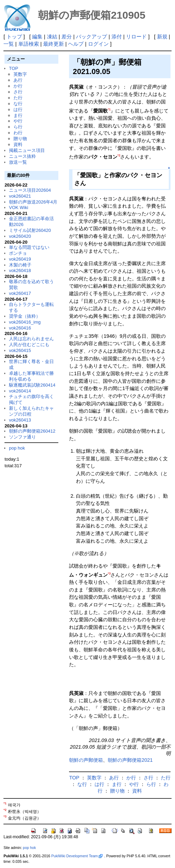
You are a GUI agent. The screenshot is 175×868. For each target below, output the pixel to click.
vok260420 (20, 236)
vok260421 (20, 196)
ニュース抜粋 (22, 156)
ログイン (98, 44)
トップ (14, 37)
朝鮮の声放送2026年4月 (33, 202)
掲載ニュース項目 (27, 150)
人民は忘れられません (31, 339)
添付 (117, 37)
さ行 (18, 92)
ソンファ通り (22, 437)
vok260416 (20, 328)
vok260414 (20, 391)
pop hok (17, 448)
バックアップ (91, 37)
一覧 (9, 44)
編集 (37, 37)
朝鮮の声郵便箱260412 (32, 431)
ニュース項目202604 (30, 190)
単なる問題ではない (29, 247)
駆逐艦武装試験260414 (32, 385)
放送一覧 (18, 162)
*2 (119, 155)
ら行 (18, 127)
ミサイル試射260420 (30, 230)
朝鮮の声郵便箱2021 (130, 760)
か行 (18, 86)
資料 (18, 144)
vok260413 (20, 420)
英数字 (20, 74)
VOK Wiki (19, 207)
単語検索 (29, 44)
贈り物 (20, 139)
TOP (13, 68)
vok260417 (20, 293)
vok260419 (20, 259)
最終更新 (54, 44)
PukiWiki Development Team (77, 856)
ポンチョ (18, 253)
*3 (109, 573)
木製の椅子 (20, 265)
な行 (18, 104)
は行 (18, 110)
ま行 (18, 115)
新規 (162, 37)
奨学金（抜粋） (25, 316)
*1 (109, 109)
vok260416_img (25, 322)
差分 (67, 37)
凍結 (52, 37)
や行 (18, 121)
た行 (18, 98)
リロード (136, 37)
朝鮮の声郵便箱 (86, 760)
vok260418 (20, 270)
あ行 (18, 80)
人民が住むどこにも (29, 345)
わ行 (18, 133)
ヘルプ (76, 44)
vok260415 (20, 350)
